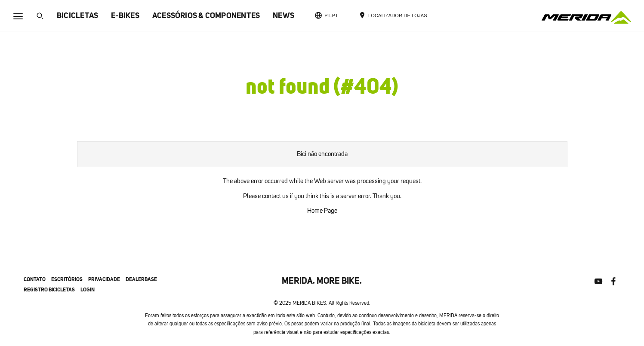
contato (35, 279)
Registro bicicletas (49, 289)
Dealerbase (141, 279)
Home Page (322, 211)
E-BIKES (125, 15)
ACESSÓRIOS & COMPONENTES (206, 15)
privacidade (104, 279)
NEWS (283, 15)
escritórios (67, 279)
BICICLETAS (77, 15)
